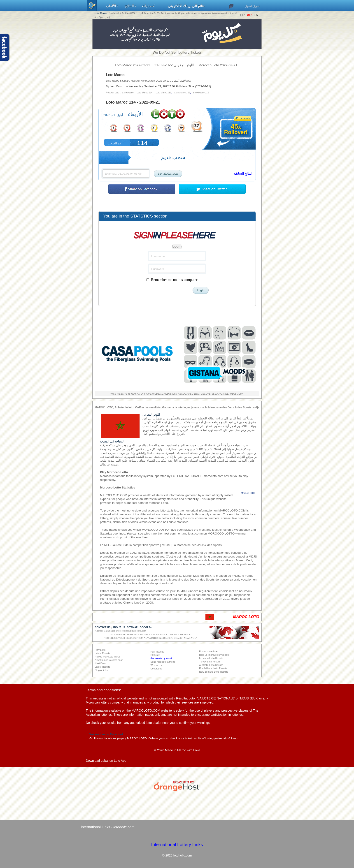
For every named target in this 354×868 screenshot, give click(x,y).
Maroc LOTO (248, 493)
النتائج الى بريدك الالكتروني (187, 6)
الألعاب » (113, 6)
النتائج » (131, 6)
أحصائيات (153, 6)
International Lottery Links (177, 845)
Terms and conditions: (103, 690)
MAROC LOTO (137, 738)
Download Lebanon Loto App (106, 761)
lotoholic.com (124, 827)
